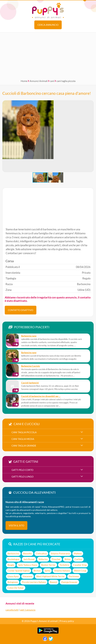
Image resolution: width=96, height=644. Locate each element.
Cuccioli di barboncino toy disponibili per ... (41, 396)
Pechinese (74, 576)
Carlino (78, 559)
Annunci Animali (39, 81)
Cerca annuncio (48, 25)
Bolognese (13, 582)
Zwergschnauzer (69, 582)
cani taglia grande (24, 446)
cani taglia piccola (66, 81)
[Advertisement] (48, 55)
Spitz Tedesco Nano (28, 565)
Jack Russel (29, 559)
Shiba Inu (43, 559)
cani (52, 81)
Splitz (47, 571)
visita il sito (16, 525)
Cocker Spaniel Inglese (19, 571)
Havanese (28, 576)
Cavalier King (80, 565)
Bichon (37, 571)
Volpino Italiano (62, 571)
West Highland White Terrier (51, 576)
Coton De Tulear (16, 588)
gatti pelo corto (22, 470)
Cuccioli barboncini (30, 383)
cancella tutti (12, 610)
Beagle (11, 565)
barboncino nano (29, 336)
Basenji (54, 582)
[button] (91, 136)
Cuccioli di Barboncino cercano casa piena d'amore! (47, 93)
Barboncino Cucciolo (31, 366)
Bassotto (28, 553)
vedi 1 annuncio (28, 610)
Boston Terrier (48, 565)
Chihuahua (41, 553)
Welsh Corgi (80, 571)
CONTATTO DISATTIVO (21, 310)
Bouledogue (13, 559)
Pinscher (56, 559)
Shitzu (68, 559)
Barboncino (13, 553)
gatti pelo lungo (23, 477)
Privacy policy (67, 621)
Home (24, 81)
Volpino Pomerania (60, 553)
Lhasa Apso (13, 576)
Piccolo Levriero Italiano (34, 582)
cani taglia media (23, 439)
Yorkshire (64, 565)
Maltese (78, 553)
